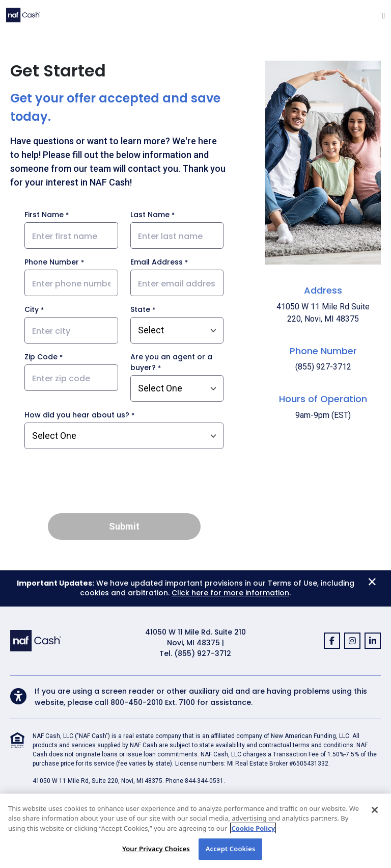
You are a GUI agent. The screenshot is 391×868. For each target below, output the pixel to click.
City (32, 309)
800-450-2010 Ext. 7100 (153, 702)
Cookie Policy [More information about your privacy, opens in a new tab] (253, 828)
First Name (44, 215)
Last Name (150, 215)
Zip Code (41, 357)
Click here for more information (230, 593)
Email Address (157, 262)
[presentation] (124, 485)
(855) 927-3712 (203, 653)
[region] (195, 831)
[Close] (375, 810)
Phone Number (52, 262)
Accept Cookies (231, 849)
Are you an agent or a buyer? (171, 362)
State (140, 309)
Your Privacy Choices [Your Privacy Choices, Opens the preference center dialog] (156, 849)
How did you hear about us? (77, 415)
